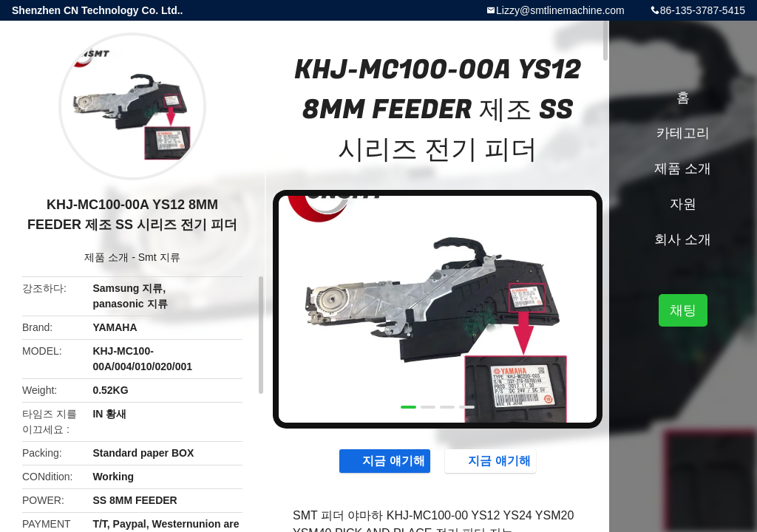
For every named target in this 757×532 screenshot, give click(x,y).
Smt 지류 (159, 257)
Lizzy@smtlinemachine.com (560, 10)
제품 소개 (106, 257)
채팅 (683, 310)
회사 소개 (683, 239)
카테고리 (683, 133)
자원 (683, 204)
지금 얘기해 (386, 460)
